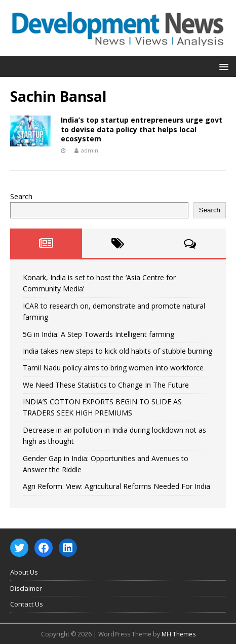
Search (21, 196)
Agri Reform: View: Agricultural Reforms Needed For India (116, 486)
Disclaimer (26, 588)
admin (90, 150)
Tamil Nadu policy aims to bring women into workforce (113, 368)
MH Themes (179, 634)
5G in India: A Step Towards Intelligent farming (99, 334)
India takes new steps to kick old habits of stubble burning (117, 351)
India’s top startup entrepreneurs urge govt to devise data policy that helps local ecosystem (142, 129)
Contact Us (27, 604)
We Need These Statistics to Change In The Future (106, 385)
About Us (24, 572)
